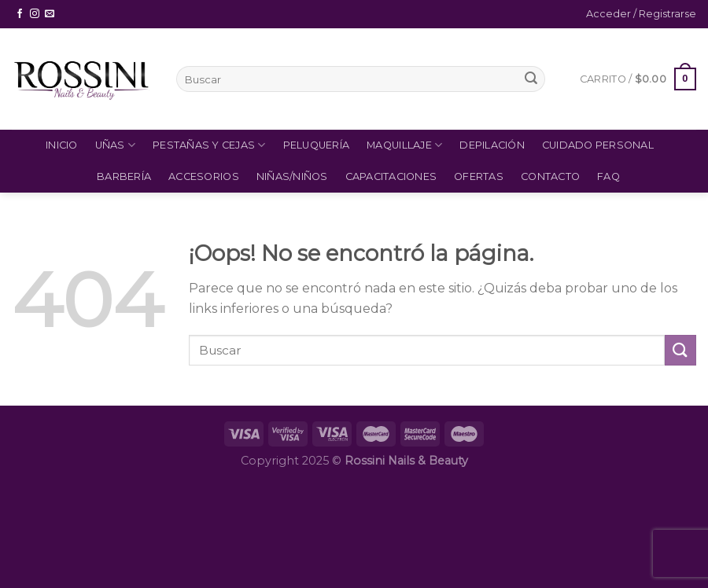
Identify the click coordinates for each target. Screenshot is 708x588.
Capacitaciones (391, 176)
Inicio (62, 145)
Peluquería (317, 145)
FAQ (608, 176)
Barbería (124, 176)
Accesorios (204, 176)
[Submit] (531, 79)
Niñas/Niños (292, 176)
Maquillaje (404, 145)
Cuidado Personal (598, 145)
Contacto (550, 176)
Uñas (115, 145)
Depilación (492, 145)
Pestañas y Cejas (209, 145)
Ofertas (479, 176)
